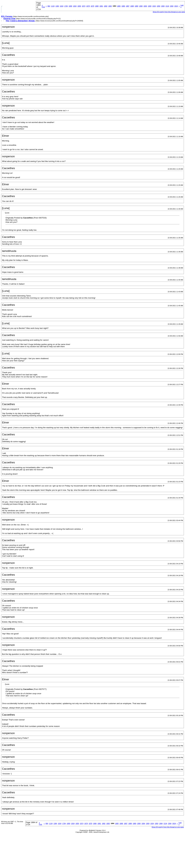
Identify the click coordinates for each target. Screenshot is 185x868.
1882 (106, 6)
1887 (128, 6)
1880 (97, 6)
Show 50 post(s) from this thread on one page (169, 12)
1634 (62, 6)
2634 (176, 6)
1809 (70, 6)
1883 (110, 6)
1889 (136, 6)
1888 (132, 6)
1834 (75, 6)
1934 (154, 6)
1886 (123, 6)
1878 (88, 6)
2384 (172, 6)
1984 (163, 6)
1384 (57, 6)
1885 (119, 6)
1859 (79, 6)
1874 (84, 6)
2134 (167, 6)
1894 (145, 6)
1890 (141, 6)
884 (49, 6)
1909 (150, 6)
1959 (158, 6)
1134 (53, 6)
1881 (101, 6)
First (43, 6)
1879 (92, 6)
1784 (66, 6)
